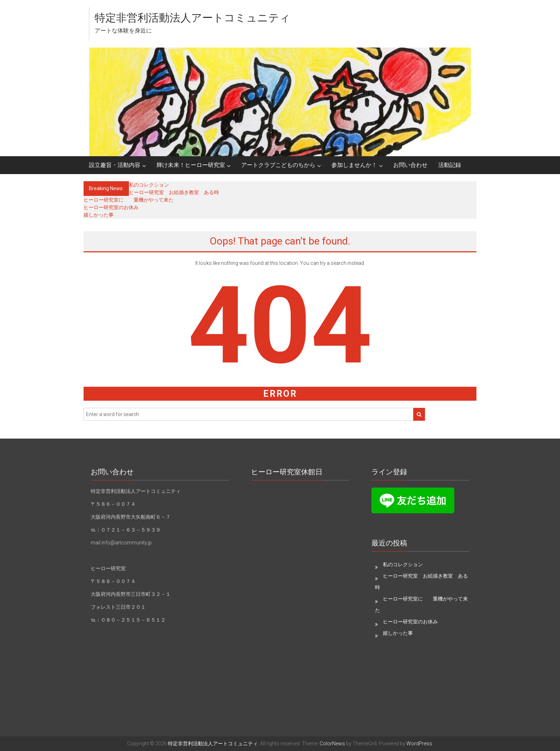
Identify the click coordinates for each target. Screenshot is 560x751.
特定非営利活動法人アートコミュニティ (192, 18)
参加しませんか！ (354, 165)
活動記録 (450, 165)
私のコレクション (149, 185)
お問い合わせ (410, 165)
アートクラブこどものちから (278, 165)
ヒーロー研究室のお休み (111, 207)
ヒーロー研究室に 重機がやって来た (129, 200)
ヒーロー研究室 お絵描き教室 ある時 (174, 192)
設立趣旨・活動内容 (115, 165)
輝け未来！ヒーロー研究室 (191, 165)
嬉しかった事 (99, 215)
